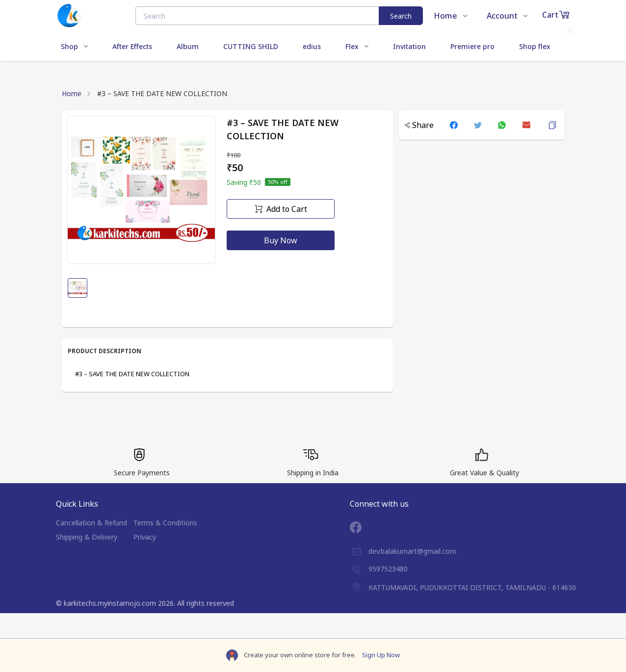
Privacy (145, 537)
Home (72, 93)
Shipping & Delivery (87, 537)
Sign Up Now (381, 655)
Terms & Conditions (165, 523)
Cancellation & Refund (91, 523)
